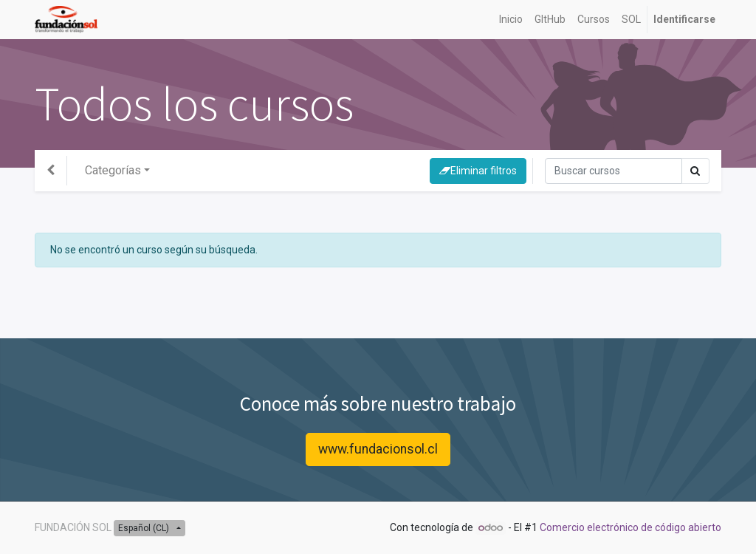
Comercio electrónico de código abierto (630, 527)
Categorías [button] (113, 170)
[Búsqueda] (614, 171)
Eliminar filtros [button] (478, 171)
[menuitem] (511, 20)
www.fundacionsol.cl (378, 449)
